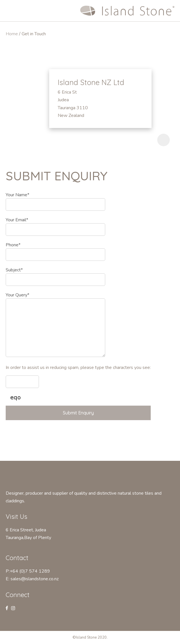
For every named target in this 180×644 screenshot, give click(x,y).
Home (12, 34)
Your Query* (17, 295)
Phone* (13, 245)
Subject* (14, 270)
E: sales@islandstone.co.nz (32, 579)
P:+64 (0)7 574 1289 (28, 571)
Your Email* (17, 220)
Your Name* (17, 195)
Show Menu (9, 10)
